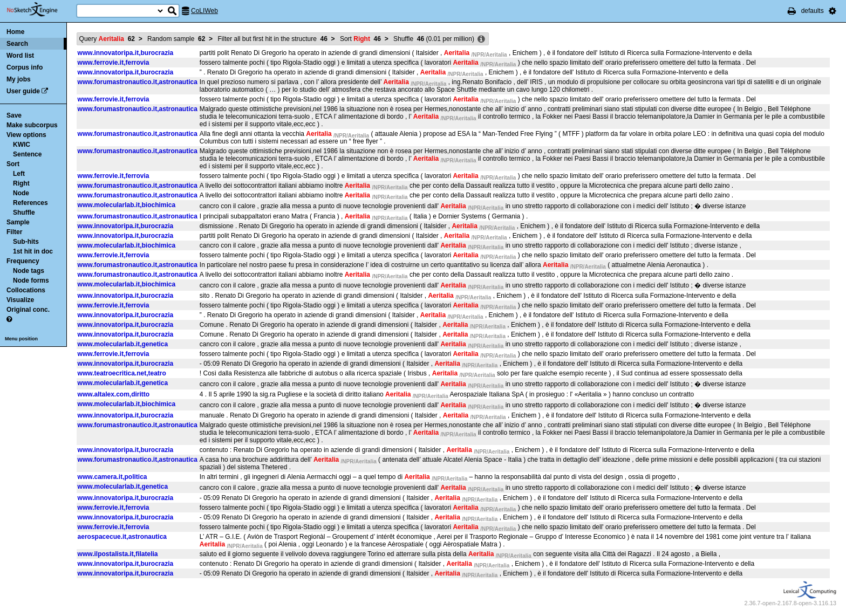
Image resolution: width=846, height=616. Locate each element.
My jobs (19, 79)
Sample (18, 222)
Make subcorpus (32, 125)
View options (26, 135)
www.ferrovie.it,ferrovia (114, 63)
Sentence (27, 154)
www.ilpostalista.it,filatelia (118, 554)
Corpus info (25, 67)
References (30, 203)
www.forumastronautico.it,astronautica (138, 82)
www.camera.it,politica (112, 477)
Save (14, 115)
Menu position (21, 339)
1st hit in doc (33, 251)
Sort (13, 164)
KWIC (22, 145)
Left (19, 174)
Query (107, 39)
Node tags (29, 271)
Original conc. (28, 310)
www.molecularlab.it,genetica (123, 344)
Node (21, 193)
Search (17, 44)
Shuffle (24, 213)
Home (15, 32)
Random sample (176, 39)
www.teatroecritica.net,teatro (122, 373)
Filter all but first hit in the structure (272, 39)
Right (21, 183)
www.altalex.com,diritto (114, 394)
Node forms (31, 280)
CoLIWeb (204, 11)
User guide (23, 91)
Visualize (20, 300)
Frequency (23, 261)
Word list (20, 56)
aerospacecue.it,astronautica (122, 537)
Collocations (26, 290)
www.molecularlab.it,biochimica (127, 205)
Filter (14, 232)
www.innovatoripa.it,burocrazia (126, 53)
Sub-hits (26, 242)
